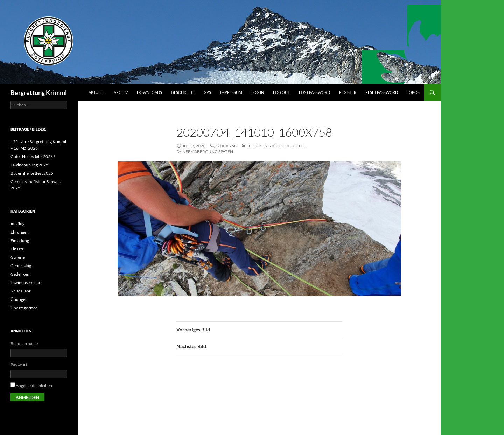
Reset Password (382, 92)
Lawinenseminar (26, 282)
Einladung (20, 240)
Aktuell (97, 92)
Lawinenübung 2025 (29, 165)
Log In (258, 92)
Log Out (281, 92)
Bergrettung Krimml (39, 92)
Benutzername (24, 343)
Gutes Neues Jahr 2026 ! (33, 156)
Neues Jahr (21, 291)
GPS (207, 92)
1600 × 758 (226, 146)
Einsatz (17, 249)
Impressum (231, 92)
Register (348, 92)
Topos (413, 92)
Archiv (121, 92)
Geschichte (183, 92)
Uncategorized (24, 308)
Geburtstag (21, 266)
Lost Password (314, 92)
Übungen (19, 299)
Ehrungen (20, 232)
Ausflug (17, 224)
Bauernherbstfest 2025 (32, 173)
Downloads (149, 92)
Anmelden (27, 397)
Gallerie (18, 257)
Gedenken (20, 274)
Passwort (19, 364)
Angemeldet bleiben (34, 385)
